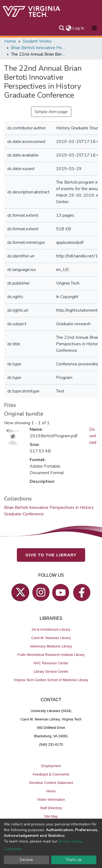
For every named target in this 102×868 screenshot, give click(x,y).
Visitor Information (51, 800)
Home (10, 41)
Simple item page (51, 112)
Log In (78, 28)
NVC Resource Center (51, 663)
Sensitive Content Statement (51, 783)
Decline (26, 860)
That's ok (74, 860)
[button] (68, 28)
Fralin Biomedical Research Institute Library (51, 655)
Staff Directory (51, 808)
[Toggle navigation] (94, 28)
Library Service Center (51, 671)
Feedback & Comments (51, 774)
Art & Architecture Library (51, 629)
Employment (51, 766)
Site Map (51, 816)
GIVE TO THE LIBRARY (51, 555)
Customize (13, 849)
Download (93, 436)
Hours (51, 791)
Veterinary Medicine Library (51, 646)
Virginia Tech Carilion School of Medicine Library (51, 680)
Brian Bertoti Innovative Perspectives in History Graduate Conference (38, 48)
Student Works (37, 41)
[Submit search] (62, 28)
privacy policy (70, 841)
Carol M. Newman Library (51, 638)
